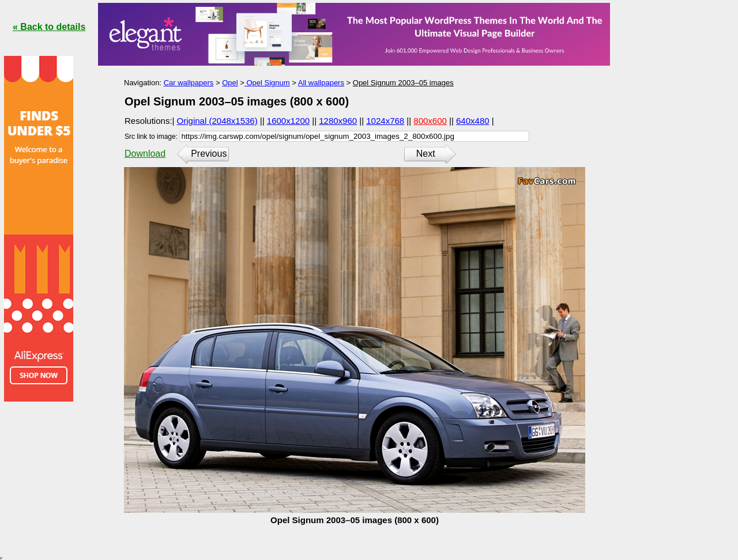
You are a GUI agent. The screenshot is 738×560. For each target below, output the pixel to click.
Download (145, 154)
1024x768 (385, 121)
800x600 (430, 121)
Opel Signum (267, 83)
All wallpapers (321, 83)
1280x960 (338, 121)
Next (426, 154)
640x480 (473, 121)
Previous (209, 154)
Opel (230, 83)
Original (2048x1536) (217, 121)
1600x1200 (288, 121)
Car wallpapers (189, 83)
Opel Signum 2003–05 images (403, 83)
